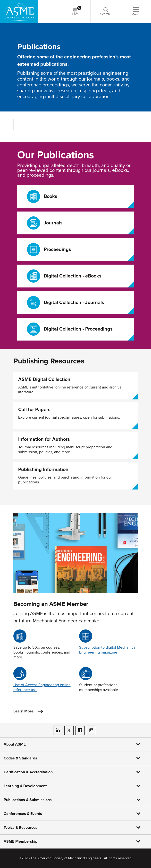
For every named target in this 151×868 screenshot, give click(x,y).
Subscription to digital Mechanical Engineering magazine (108, 650)
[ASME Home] (19, 12)
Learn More (23, 711)
